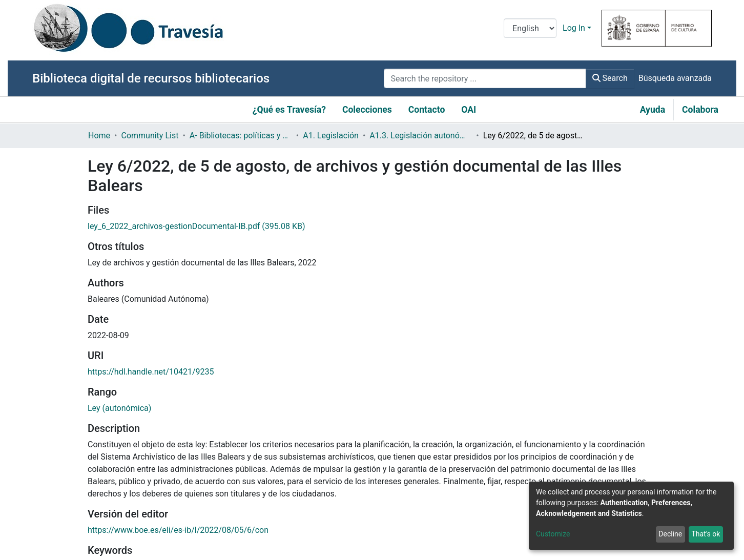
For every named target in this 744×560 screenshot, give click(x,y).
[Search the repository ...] (485, 78)
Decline (670, 534)
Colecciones (367, 110)
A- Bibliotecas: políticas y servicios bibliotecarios (241, 136)
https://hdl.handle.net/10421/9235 (151, 372)
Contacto (427, 110)
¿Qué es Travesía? (289, 110)
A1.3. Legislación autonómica (421, 136)
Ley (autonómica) (119, 408)
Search (610, 78)
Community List (150, 136)
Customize (553, 534)
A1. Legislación (331, 136)
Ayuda (653, 110)
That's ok (706, 534)
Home (99, 136)
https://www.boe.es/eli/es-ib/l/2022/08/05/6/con (178, 530)
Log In (574, 28)
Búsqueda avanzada (675, 78)
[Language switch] (530, 28)
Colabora (700, 110)
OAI (469, 110)
